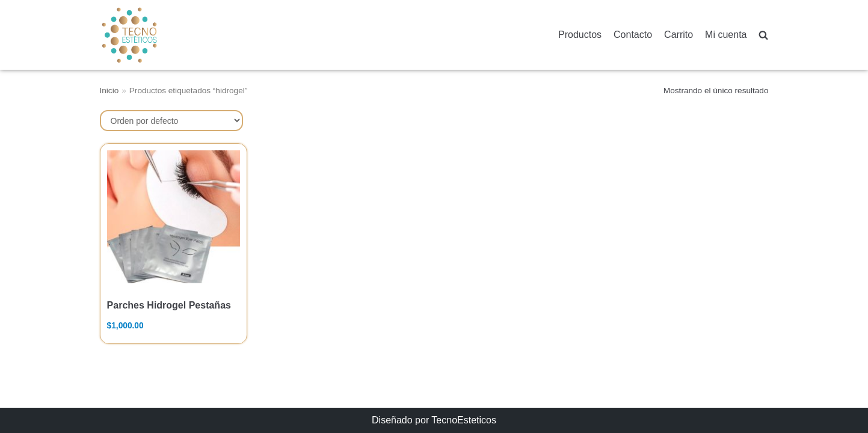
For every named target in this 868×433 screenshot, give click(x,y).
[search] (763, 35)
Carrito (679, 35)
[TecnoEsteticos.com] (159, 35)
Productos (580, 35)
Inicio (109, 91)
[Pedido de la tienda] (171, 121)
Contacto (633, 35)
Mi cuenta (726, 35)
